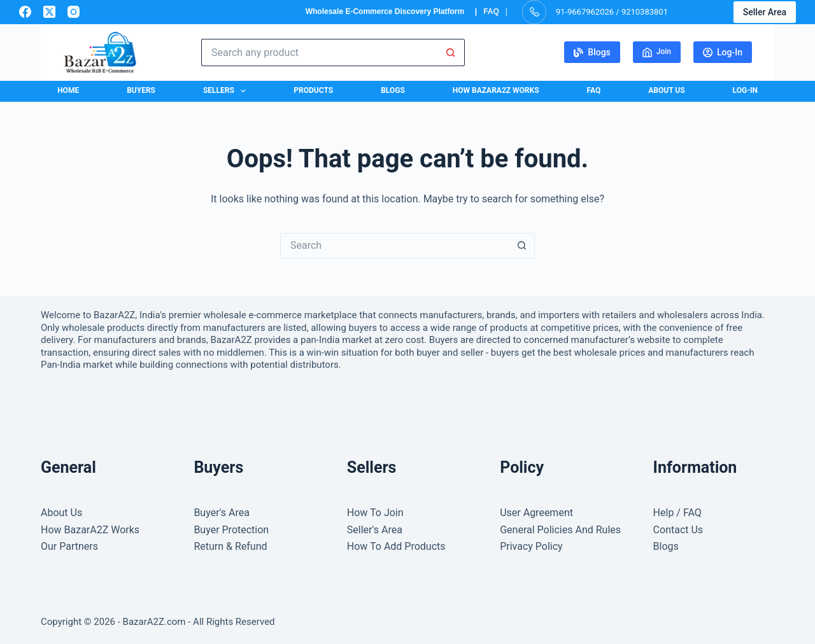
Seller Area (765, 12)
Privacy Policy (531, 546)
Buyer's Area (222, 513)
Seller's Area (375, 530)
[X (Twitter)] (49, 12)
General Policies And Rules (560, 530)
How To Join (375, 513)
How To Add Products (396, 546)
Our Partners (69, 546)
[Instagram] (74, 12)
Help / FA (674, 513)
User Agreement (536, 513)
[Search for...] (319, 52)
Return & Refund (230, 546)
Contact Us (678, 530)
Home (68, 90)
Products (313, 90)
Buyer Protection (231, 530)
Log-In (723, 52)
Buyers (141, 90)
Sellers (227, 91)
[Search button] (451, 52)
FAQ (491, 11)
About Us (666, 90)
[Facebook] (25, 12)
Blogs (592, 52)
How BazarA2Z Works (496, 90)
